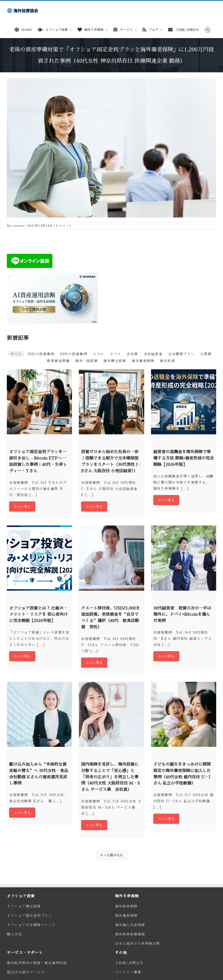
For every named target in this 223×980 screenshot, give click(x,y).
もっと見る (22, 506)
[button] (208, 29)
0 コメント (64, 226)
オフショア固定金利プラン (29, 916)
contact (18, 226)
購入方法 (14, 934)
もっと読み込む (112, 855)
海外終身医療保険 (130, 934)
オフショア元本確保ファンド (31, 925)
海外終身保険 (126, 906)
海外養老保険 (126, 916)
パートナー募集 (128, 972)
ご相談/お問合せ (129, 963)
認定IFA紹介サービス (26, 972)
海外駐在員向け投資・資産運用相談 (37, 963)
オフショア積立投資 (24, 906)
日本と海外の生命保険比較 (138, 944)
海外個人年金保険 (130, 925)
